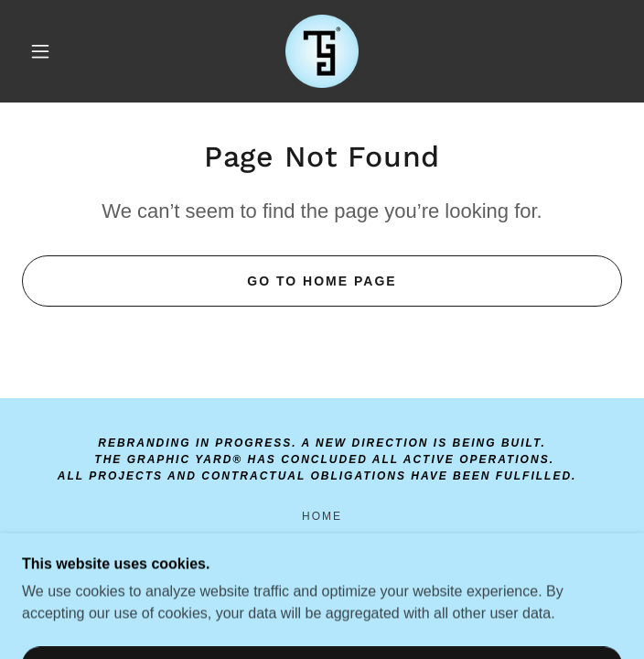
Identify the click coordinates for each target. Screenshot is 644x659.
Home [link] (322, 516)
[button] (52, 51)
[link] (322, 51)
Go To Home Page (322, 281)
